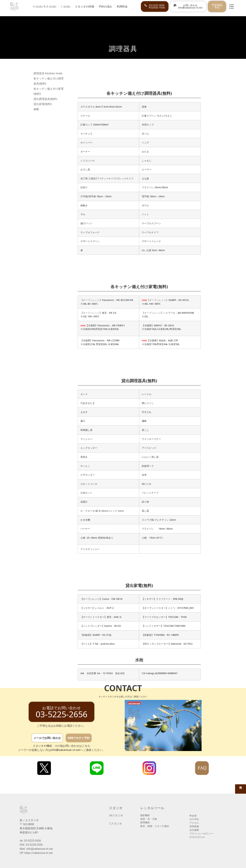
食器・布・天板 (149, 819)
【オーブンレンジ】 (91, 300)
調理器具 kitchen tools (48, 73)
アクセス (194, 823)
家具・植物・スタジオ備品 (155, 826)
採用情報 (194, 826)
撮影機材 (145, 815)
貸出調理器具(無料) (45, 99)
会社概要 (194, 830)
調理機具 (145, 822)
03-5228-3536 (34, 845)
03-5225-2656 (33, 841)
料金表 (193, 816)
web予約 (194, 819)
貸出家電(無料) (43, 104)
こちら (86, 746)
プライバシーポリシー (201, 833)
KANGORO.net (197, 837)
